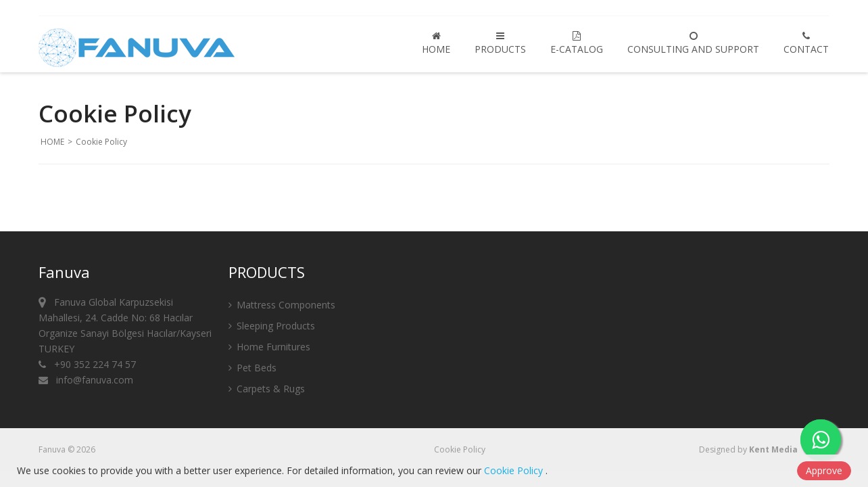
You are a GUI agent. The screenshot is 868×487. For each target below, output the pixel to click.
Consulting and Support (693, 43)
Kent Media (773, 449)
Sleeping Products (272, 327)
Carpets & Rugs (267, 390)
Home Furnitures (269, 348)
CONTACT (806, 43)
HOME (436, 43)
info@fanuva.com (86, 381)
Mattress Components (282, 306)
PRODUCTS (500, 43)
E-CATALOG (577, 43)
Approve (824, 470)
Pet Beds (252, 369)
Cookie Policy (460, 449)
